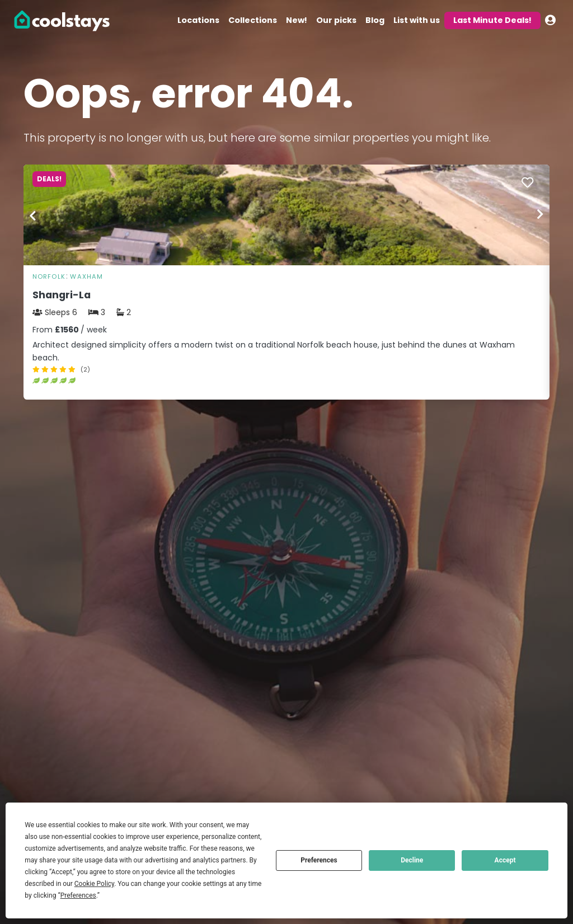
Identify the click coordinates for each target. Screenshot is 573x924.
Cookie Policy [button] (94, 884)
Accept (505, 860)
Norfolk (49, 276)
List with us (417, 20)
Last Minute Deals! (492, 20)
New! (297, 20)
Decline (412, 860)
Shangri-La (62, 295)
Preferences (319, 860)
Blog (375, 20)
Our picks (336, 20)
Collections (253, 20)
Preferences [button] (78, 895)
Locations (198, 20)
